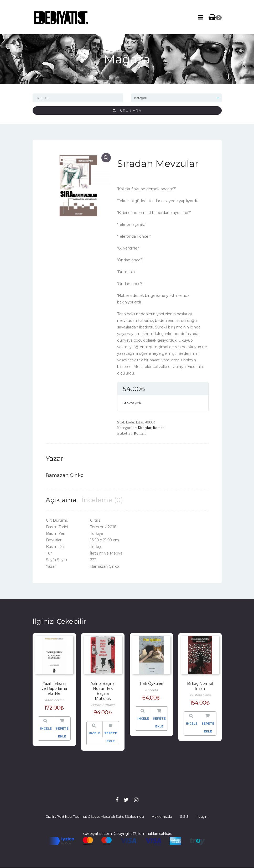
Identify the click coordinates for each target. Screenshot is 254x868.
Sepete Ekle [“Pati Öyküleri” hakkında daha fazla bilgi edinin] (159, 722)
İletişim (203, 816)
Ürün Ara (127, 110)
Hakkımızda (162, 816)
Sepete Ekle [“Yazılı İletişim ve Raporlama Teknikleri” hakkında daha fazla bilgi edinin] (62, 732)
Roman (159, 428)
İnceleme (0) (102, 500)
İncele (46, 729)
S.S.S (184, 816)
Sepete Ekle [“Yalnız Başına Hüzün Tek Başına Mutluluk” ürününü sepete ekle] (111, 737)
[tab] (61, 500)
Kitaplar (145, 428)
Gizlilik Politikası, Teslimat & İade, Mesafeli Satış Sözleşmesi (95, 816)
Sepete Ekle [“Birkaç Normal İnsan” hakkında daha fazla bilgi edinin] (208, 727)
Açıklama (61, 500)
